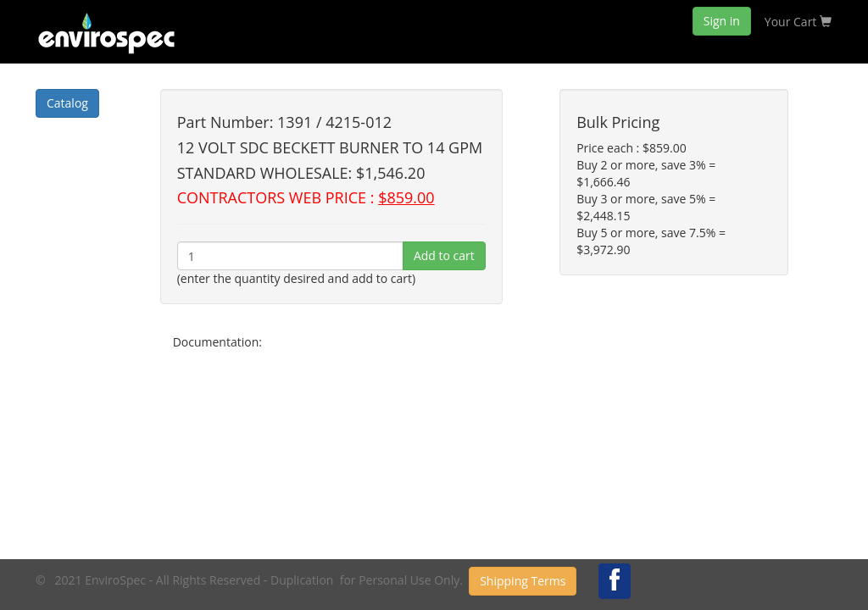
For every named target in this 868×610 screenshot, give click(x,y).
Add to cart (444, 255)
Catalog (67, 103)
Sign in (722, 21)
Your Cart (798, 22)
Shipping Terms (523, 581)
